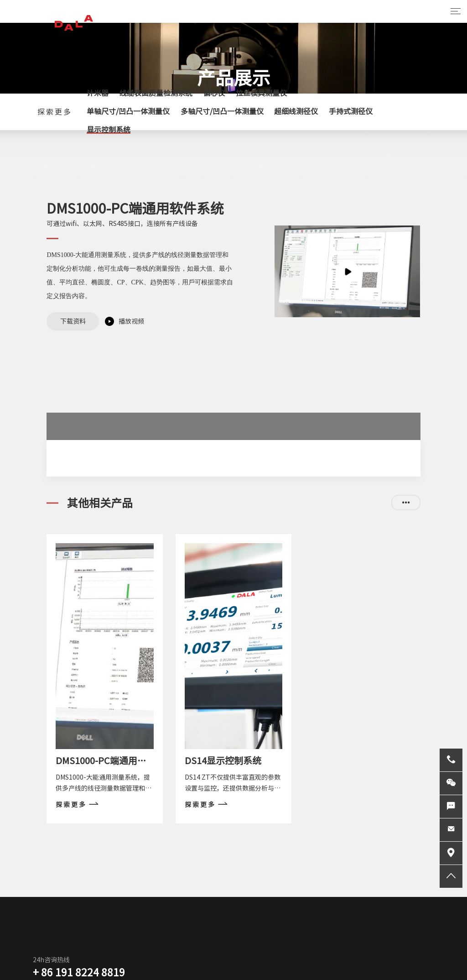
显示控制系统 (109, 130)
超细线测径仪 (296, 111)
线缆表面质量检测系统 (156, 93)
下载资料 (73, 321)
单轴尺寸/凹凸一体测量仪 (128, 111)
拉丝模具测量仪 (261, 93)
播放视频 (131, 321)
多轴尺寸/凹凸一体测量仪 (222, 111)
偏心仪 (214, 93)
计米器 (98, 93)
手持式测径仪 (351, 111)
